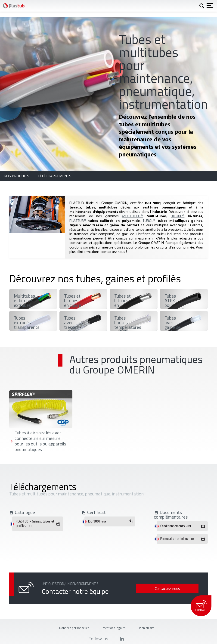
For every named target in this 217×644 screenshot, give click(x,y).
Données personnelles (74, 628)
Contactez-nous (167, 588)
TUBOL (149, 221)
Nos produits (17, 176)
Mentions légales (114, 628)
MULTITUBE (133, 216)
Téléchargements (54, 176)
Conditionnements (176, 526)
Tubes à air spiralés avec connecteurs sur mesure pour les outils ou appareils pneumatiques (40, 441)
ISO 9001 (97, 521)
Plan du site (147, 628)
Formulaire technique (178, 539)
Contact (201, 606)
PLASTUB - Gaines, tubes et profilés (35, 524)
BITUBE (178, 216)
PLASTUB (78, 221)
